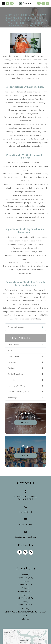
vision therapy (13, 345)
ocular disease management (19, 392)
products (11, 380)
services (11, 350)
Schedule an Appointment (25, 537)
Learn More (25, 422)
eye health (12, 368)
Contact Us (25, 455)
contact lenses (14, 356)
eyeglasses (12, 362)
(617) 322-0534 (25, 512)
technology (12, 398)
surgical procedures (15, 374)
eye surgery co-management (19, 386)
